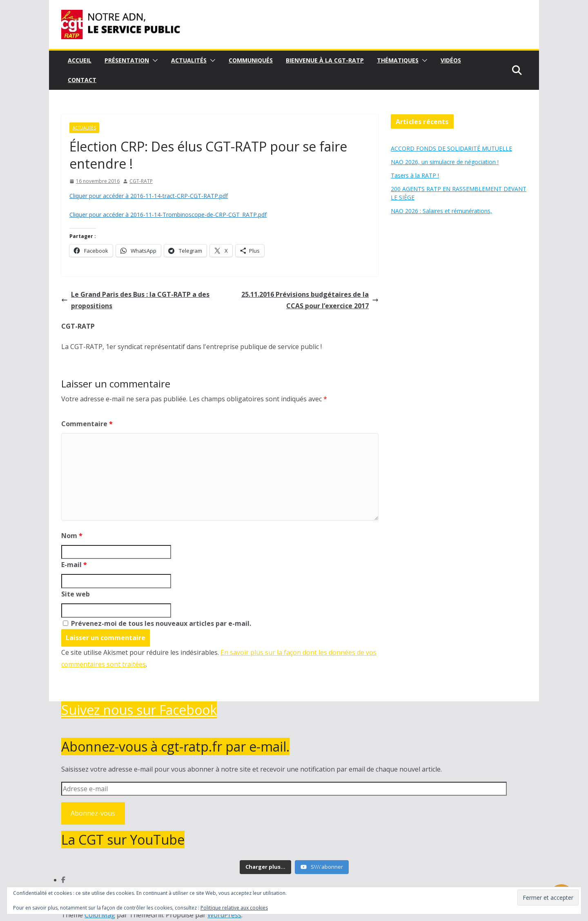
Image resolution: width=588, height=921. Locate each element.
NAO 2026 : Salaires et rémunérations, (441, 211)
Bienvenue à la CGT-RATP (325, 60)
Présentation (127, 60)
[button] (154, 60)
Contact (82, 80)
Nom (72, 536)
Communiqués (251, 60)
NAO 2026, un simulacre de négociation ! (445, 162)
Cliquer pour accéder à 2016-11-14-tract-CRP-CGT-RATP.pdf (149, 196)
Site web (76, 594)
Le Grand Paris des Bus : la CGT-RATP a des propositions (135, 300)
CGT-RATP (141, 181)
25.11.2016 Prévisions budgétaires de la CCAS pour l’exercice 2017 (310, 300)
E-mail (74, 565)
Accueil (80, 60)
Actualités (189, 60)
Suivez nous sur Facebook (139, 710)
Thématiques (398, 60)
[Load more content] (265, 867)
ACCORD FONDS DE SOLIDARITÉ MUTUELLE (451, 148)
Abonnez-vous (93, 813)
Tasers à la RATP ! (415, 175)
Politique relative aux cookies (234, 908)
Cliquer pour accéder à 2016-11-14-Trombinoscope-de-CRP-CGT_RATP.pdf (168, 215)
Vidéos (451, 60)
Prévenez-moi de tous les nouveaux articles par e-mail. (161, 623)
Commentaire (87, 424)
